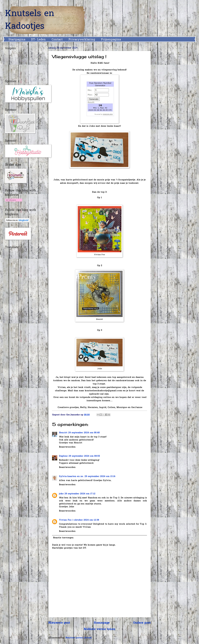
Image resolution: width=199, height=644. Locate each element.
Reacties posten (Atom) (79, 638)
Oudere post (142, 623)
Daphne (63, 456)
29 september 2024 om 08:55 (84, 456)
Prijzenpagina (111, 40)
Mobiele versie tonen (100, 629)
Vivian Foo (65, 520)
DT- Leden (38, 40)
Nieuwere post (59, 623)
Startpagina (17, 40)
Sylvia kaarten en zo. (71, 477)
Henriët (63, 433)
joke (61, 494)
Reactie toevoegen (63, 538)
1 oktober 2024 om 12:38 (86, 520)
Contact (57, 40)
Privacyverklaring (82, 40)
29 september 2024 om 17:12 (80, 494)
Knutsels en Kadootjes (30, 20)
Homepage (102, 623)
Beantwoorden (67, 447)
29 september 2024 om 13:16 (100, 477)
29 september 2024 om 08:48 (84, 433)
